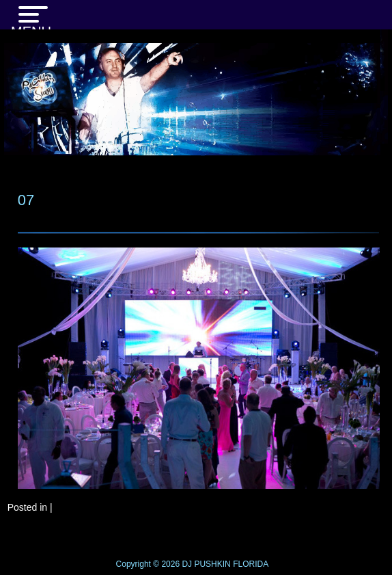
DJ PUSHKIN (205, 564)
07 (26, 200)
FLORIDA (251, 564)
